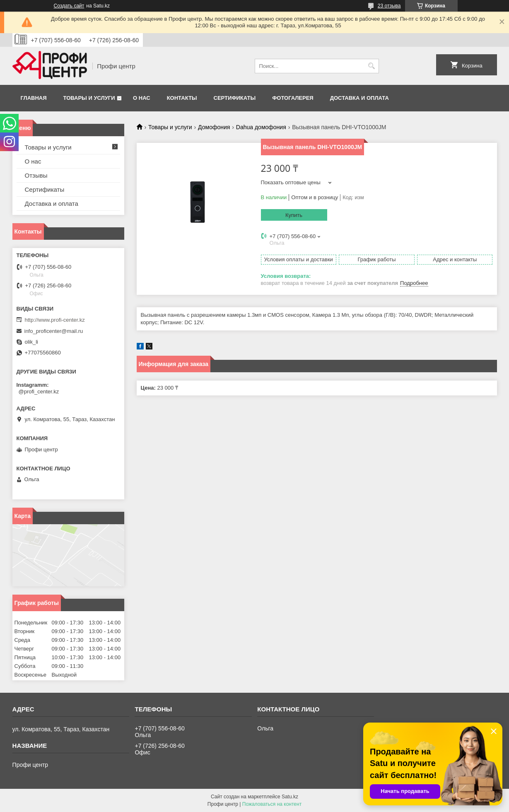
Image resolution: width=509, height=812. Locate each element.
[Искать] (372, 66)
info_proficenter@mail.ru (54, 331)
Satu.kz (290, 797)
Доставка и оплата (359, 98)
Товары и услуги (89, 98)
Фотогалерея (293, 98)
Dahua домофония (261, 127)
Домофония (214, 127)
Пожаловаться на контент (272, 804)
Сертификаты (235, 98)
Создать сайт (69, 6)
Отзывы (36, 175)
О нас (142, 98)
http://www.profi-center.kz (55, 320)
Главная (34, 98)
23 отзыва (389, 6)
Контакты (182, 98)
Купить (294, 215)
